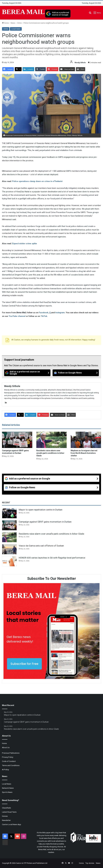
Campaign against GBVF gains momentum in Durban (45, 522)
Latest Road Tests (9, 812)
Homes (5, 816)
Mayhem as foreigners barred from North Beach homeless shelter (84, 453)
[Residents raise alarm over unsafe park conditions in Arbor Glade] (51, 440)
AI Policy (5, 770)
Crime (19, 23)
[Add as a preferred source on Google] (58, 14)
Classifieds (6, 808)
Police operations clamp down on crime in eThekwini (37, 181)
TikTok (44, 316)
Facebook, (44, 313)
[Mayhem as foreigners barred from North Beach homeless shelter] (86, 440)
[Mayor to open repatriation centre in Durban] (9, 513)
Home (5, 23)
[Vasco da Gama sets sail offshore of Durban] (9, 549)
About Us (6, 747)
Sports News (7, 792)
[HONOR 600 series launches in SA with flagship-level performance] (9, 561)
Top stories (90, 863)
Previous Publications (11, 753)
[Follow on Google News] (76, 373)
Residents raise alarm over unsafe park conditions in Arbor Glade (50, 453)
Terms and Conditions (11, 765)
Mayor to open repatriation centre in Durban (41, 510)
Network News (8, 788)
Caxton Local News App (12, 824)
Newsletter (6, 820)
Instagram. (60, 313)
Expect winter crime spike (25, 244)
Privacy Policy (8, 757)
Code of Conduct (9, 761)
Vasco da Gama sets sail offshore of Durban (41, 546)
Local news (16, 29)
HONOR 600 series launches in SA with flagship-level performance (52, 558)
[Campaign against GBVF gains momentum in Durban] (17, 440)
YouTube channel (17, 316)
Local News (7, 784)
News (13, 23)
